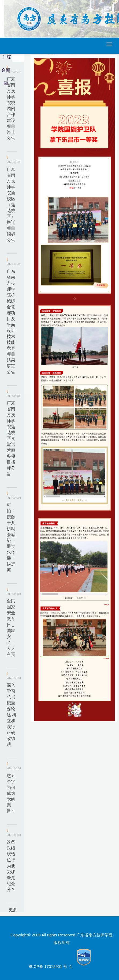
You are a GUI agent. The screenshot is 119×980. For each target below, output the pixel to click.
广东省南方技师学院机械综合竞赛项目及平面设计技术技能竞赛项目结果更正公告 (11, 322)
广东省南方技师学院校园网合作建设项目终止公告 (11, 109)
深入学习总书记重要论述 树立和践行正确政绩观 (12, 715)
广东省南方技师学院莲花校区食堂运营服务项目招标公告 (11, 438)
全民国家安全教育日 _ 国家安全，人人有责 (11, 628)
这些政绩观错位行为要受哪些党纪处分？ (11, 866)
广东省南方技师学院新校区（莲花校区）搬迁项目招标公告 (11, 205)
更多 (13, 910)
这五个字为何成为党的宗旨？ (11, 793)
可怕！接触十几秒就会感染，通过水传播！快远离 (11, 537)
